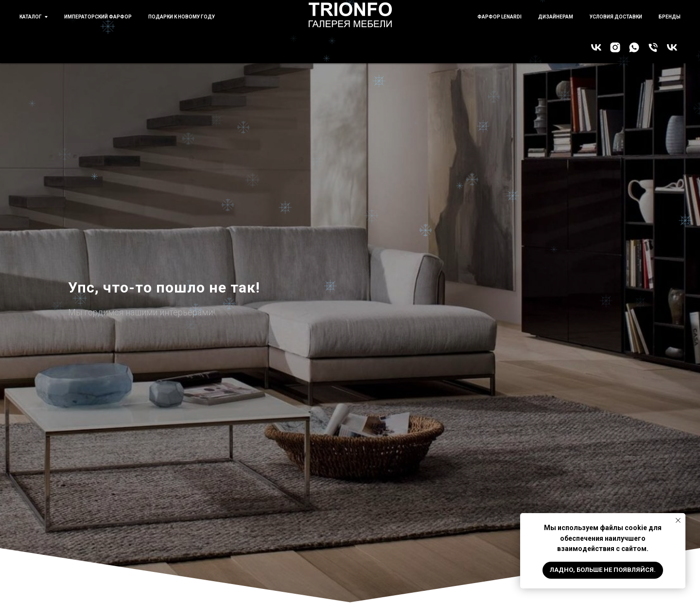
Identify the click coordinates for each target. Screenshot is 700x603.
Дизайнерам (556, 17)
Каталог (31, 17)
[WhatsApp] (634, 47)
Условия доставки (616, 17)
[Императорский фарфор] (672, 47)
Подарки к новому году (182, 17)
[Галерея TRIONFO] (596, 47)
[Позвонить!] (653, 47)
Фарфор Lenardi (499, 17)
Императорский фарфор (98, 17)
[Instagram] (615, 47)
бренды (670, 17)
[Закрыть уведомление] (678, 520)
